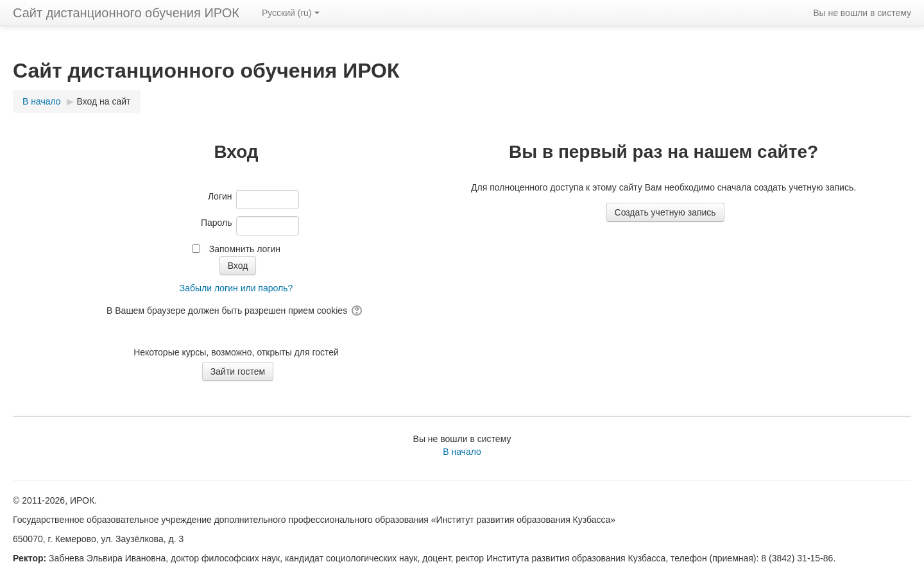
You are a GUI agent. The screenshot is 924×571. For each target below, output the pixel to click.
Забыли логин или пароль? (236, 288)
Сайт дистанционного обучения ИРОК (126, 13)
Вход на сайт (104, 101)
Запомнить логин (245, 249)
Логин (220, 196)
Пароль (217, 223)
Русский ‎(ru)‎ (291, 13)
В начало (462, 452)
